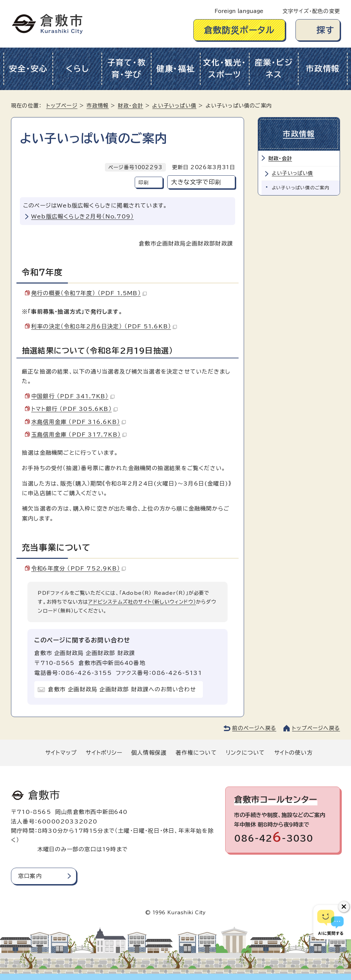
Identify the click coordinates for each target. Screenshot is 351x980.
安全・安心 (28, 69)
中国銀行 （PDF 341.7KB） (73, 396)
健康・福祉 (176, 69)
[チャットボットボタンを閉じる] (344, 907)
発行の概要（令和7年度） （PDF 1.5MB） (89, 293)
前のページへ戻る (254, 728)
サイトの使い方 (293, 753)
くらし (77, 69)
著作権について (196, 753)
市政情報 (323, 69)
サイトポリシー (104, 753)
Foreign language (239, 11)
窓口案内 (30, 876)
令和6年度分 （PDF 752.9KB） (78, 568)
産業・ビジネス (274, 68)
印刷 (144, 182)
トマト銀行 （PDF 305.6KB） (74, 409)
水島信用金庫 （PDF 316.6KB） (78, 422)
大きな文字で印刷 (196, 182)
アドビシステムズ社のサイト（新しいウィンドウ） (142, 602)
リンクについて (245, 753)
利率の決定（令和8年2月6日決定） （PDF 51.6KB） (104, 326)
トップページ (62, 106)
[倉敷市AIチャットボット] (331, 922)
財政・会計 (131, 106)
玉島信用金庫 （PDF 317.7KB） (79, 435)
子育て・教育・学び (127, 68)
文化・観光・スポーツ (225, 68)
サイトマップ (61, 753)
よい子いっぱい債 (174, 106)
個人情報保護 (149, 753)
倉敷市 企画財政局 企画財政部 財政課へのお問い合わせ (122, 689)
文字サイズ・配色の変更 (311, 11)
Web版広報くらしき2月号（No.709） (82, 216)
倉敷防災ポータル (239, 30)
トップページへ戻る (316, 728)
